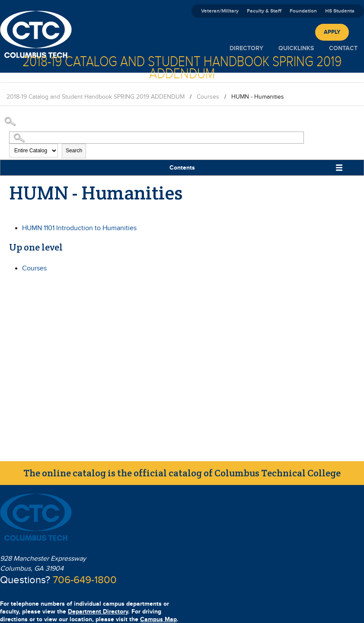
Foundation (303, 11)
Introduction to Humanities (79, 228)
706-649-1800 (85, 580)
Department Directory (98, 612)
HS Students (340, 11)
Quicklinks (296, 48)
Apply (332, 32)
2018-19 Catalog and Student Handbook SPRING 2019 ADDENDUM (96, 97)
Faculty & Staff (264, 11)
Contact (343, 48)
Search (74, 151)
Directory (246, 48)
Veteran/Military (220, 11)
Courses (208, 97)
